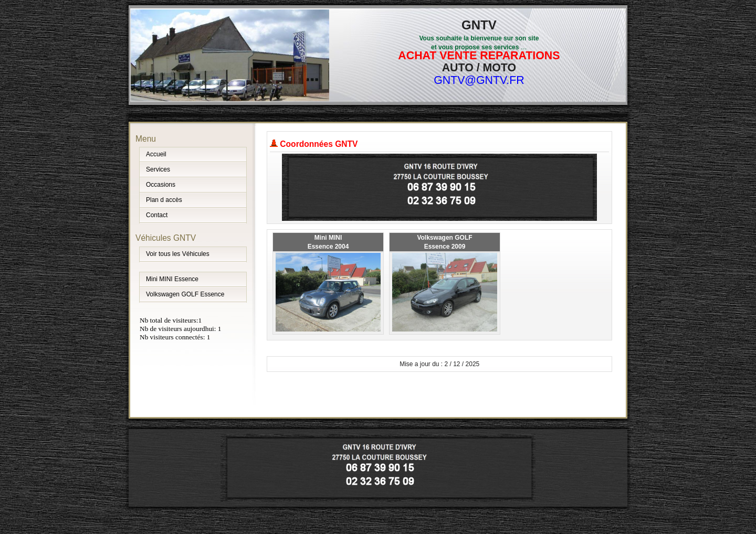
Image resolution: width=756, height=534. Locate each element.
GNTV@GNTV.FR (479, 80)
